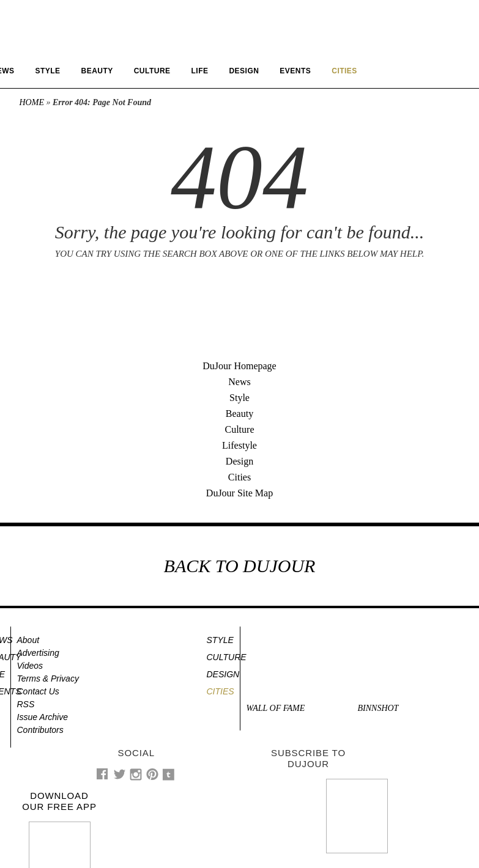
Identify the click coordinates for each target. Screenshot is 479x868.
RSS (26, 704)
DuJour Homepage (239, 366)
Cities (239, 477)
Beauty (97, 71)
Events (295, 71)
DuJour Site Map (239, 493)
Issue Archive (43, 717)
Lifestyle (239, 445)
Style (47, 71)
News (239, 382)
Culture (152, 71)
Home (32, 102)
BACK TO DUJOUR (240, 566)
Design (244, 71)
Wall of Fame (276, 708)
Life (200, 71)
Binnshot (378, 708)
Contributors (40, 730)
